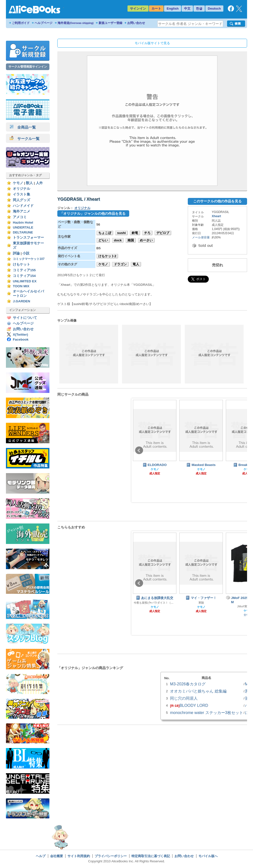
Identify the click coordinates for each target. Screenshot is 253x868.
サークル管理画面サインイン (28, 67)
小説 (26, 253)
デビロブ (163, 233)
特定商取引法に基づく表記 (151, 856)
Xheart (216, 216)
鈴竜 (135, 233)
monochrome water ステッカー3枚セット (206, 713)
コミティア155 (24, 270)
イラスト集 (21, 194)
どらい (103, 240)
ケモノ (18, 183)
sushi (121, 233)
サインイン (138, 9)
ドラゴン (120, 264)
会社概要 (57, 856)
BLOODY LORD (194, 705)
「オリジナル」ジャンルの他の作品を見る (93, 213)
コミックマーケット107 (29, 259)
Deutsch (214, 9)
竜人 (136, 264)
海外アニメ (21, 211)
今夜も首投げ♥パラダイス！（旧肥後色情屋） (155, 603)
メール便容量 (201, 237)
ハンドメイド (23, 206)
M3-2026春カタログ (188, 684)
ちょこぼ (105, 233)
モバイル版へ (208, 856)
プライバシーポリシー (111, 856)
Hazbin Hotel (23, 222)
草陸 (201, 603)
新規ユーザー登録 (110, 23)
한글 (199, 9)
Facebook (21, 339)
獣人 (29, 183)
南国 (131, 240)
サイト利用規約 (79, 856)
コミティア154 (24, 276)
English (173, 9)
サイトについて (25, 318)
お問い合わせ (136, 23)
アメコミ (20, 217)
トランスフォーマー (28, 238)
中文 (187, 9)
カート (156, 9)
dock (118, 240)
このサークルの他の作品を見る (217, 201)
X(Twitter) (21, 335)
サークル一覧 (25, 139)
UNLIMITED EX (25, 281)
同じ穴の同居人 (184, 698)
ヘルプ (41, 856)
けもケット (21, 264)
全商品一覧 (23, 127)
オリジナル (21, 189)
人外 (39, 183)
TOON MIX (21, 286)
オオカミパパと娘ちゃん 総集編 (198, 691)
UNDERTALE (23, 227)
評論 (16, 253)
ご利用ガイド (21, 23)
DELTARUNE (23, 232)
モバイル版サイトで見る (152, 43)
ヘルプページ (43, 23)
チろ (147, 233)
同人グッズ (21, 200)
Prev (139, 450)
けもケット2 (107, 256)
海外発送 (76, 23)
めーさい (146, 240)
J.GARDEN (21, 301)
